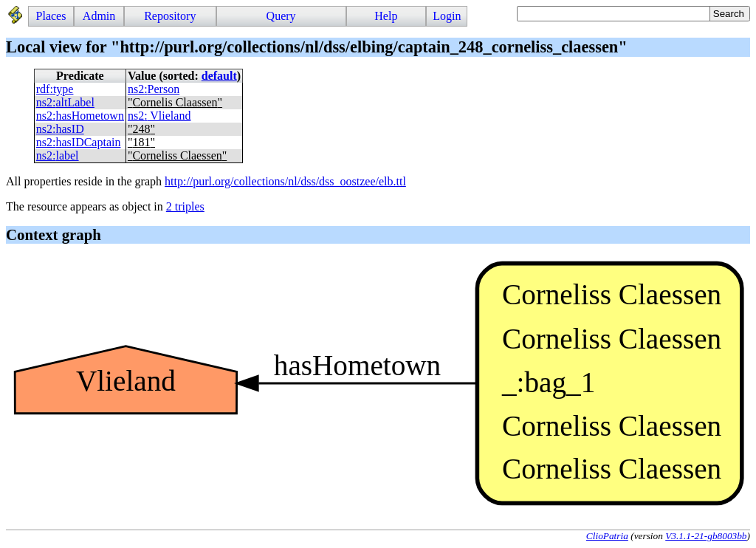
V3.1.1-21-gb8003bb (706, 536)
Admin (99, 16)
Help (386, 16)
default (219, 76)
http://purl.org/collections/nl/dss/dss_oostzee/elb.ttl (285, 181)
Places (51, 16)
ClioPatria (607, 536)
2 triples (185, 206)
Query (281, 16)
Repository (170, 16)
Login (447, 16)
